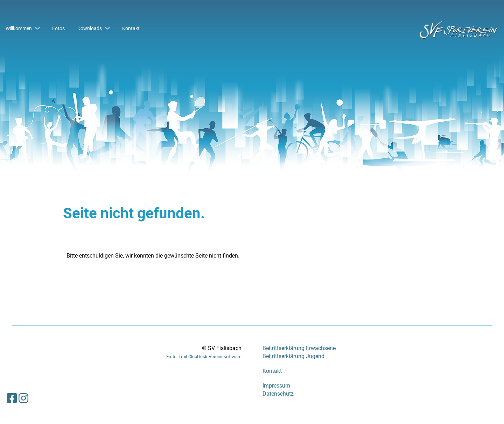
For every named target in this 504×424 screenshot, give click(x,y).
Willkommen (23, 28)
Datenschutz (278, 394)
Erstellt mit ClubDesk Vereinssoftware (204, 357)
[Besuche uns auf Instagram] (23, 398)
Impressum (276, 386)
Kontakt (131, 28)
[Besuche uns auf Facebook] (12, 398)
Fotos (58, 28)
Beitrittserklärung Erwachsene (299, 348)
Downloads (93, 28)
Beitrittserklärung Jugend (293, 356)
